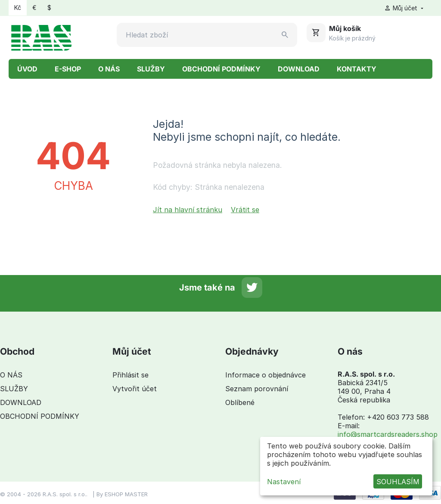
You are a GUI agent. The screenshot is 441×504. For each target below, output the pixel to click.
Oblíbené (240, 402)
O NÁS (109, 69)
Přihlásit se (130, 375)
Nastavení (284, 482)
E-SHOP (68, 69)
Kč (18, 8)
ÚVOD (27, 69)
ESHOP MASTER (126, 494)
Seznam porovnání (257, 389)
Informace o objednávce (266, 375)
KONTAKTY (357, 69)
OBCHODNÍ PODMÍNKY (221, 69)
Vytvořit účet (135, 389)
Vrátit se (245, 210)
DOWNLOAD (299, 69)
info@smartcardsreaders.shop (388, 434)
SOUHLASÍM (398, 482)
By (101, 494)
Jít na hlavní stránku (188, 210)
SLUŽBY (151, 69)
